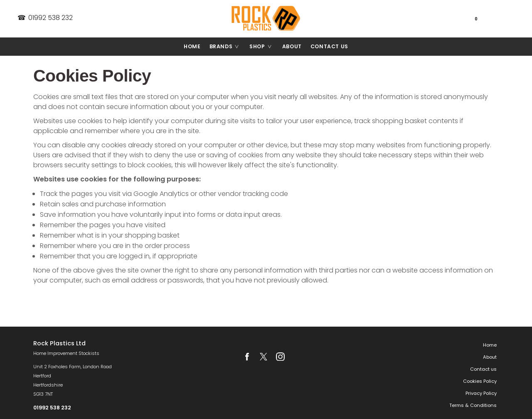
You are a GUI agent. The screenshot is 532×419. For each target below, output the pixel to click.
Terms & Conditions (473, 405)
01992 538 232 (45, 18)
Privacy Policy (481, 393)
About (292, 46)
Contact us (329, 46)
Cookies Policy (480, 381)
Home (192, 46)
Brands (227, 47)
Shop (264, 47)
